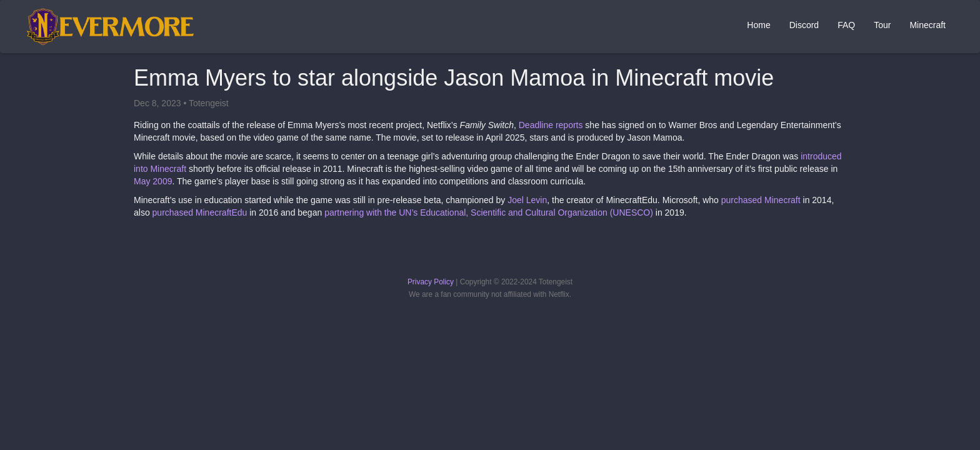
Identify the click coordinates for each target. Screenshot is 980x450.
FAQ (846, 25)
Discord (804, 25)
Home (758, 25)
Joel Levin (527, 200)
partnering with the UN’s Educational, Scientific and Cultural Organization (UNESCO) (489, 212)
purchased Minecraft (761, 200)
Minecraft (927, 25)
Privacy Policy (431, 282)
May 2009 (153, 181)
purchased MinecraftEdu (200, 212)
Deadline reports (551, 125)
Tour (882, 25)
